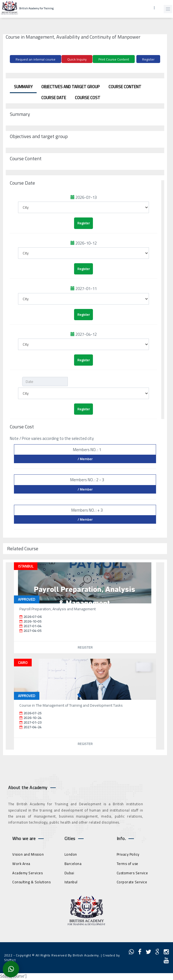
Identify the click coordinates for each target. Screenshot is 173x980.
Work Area (21, 864)
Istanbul (71, 882)
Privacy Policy (128, 854)
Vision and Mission (28, 854)
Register (148, 59)
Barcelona (73, 864)
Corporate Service (132, 882)
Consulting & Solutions (31, 882)
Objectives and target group (71, 87)
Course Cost (88, 98)
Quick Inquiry (77, 59)
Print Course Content (114, 59)
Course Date (54, 98)
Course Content (125, 87)
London (71, 854)
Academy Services (27, 873)
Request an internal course (36, 59)
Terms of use (127, 864)
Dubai (69, 873)
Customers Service (132, 873)
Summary (23, 87)
